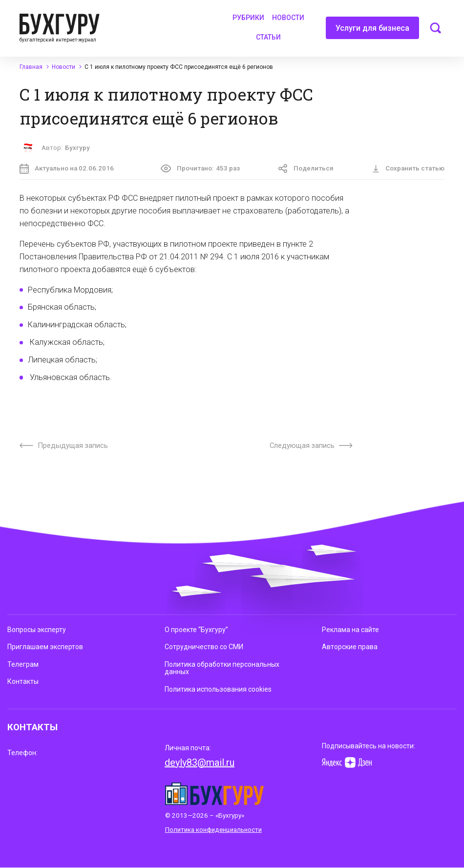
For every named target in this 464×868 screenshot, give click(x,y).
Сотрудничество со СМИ (204, 647)
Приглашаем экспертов (45, 647)
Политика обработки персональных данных (222, 668)
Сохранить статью (408, 169)
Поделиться (306, 169)
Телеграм (23, 664)
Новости (288, 18)
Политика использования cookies (218, 689)
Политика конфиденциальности (213, 830)
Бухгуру (77, 148)
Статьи (268, 37)
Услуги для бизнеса (372, 31)
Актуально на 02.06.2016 (67, 169)
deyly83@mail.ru (200, 762)
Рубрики (248, 18)
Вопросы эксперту (37, 630)
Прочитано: (200, 169)
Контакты (23, 681)
